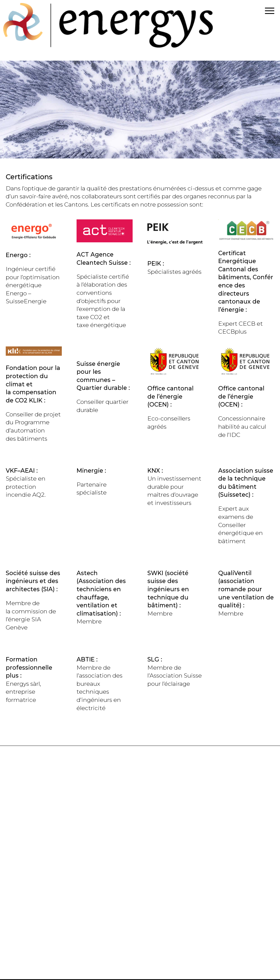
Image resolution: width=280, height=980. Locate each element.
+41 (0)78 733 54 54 (33, 850)
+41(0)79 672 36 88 (32, 961)
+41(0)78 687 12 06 (32, 906)
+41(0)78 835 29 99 (32, 795)
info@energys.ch (30, 803)
